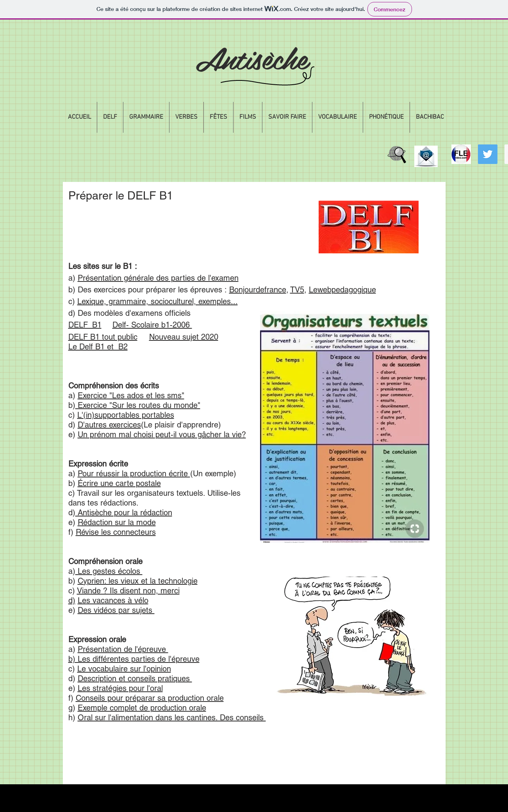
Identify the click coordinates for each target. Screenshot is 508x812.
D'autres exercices (109, 425)
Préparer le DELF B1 (121, 196)
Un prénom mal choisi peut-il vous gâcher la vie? (162, 434)
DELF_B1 (85, 325)
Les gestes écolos (109, 571)
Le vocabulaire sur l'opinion (124, 669)
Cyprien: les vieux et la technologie (138, 581)
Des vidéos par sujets (116, 610)
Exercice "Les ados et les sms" (131, 395)
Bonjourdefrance (258, 290)
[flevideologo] (461, 154)
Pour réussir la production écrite (134, 474)
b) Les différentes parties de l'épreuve (134, 659)
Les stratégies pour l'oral (120, 688)
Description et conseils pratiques (135, 678)
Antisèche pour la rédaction (124, 513)
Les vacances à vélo (113, 600)
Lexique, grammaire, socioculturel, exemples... (158, 301)
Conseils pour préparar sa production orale (150, 698)
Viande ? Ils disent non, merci (128, 591)
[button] (110, 117)
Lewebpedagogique (342, 290)
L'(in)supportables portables (126, 415)
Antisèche (252, 57)
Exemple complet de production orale (142, 708)
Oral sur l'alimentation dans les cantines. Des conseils (172, 718)
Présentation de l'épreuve (123, 649)
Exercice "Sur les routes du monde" (138, 405)
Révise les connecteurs (116, 532)
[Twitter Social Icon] (488, 154)
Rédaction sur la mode (117, 522)
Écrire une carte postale (119, 483)
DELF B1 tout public (103, 337)
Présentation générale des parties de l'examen (158, 278)
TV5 (297, 290)
